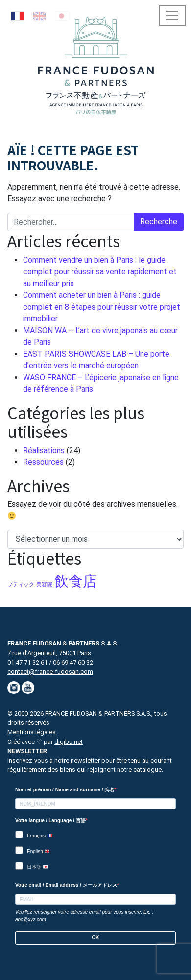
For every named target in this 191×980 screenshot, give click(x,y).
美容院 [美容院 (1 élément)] (44, 585)
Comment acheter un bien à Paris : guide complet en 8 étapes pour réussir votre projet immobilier (102, 307)
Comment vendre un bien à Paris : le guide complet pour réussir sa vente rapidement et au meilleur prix (100, 272)
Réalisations (44, 450)
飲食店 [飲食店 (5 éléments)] (76, 581)
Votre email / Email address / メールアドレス (66, 885)
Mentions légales (32, 732)
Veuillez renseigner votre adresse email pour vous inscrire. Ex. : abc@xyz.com (84, 916)
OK (96, 938)
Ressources (43, 462)
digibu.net (69, 742)
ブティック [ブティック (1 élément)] (21, 585)
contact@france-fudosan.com (50, 672)
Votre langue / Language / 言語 (50, 821)
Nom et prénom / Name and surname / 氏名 (65, 790)
